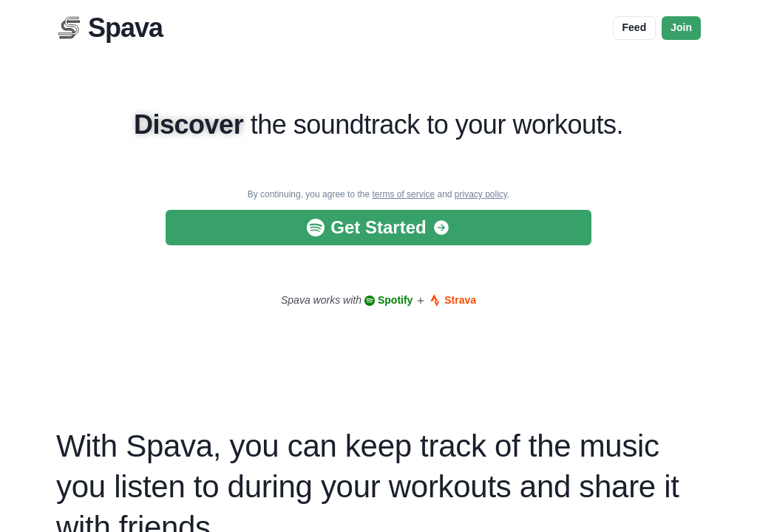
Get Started (378, 227)
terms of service (403, 194)
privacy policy (481, 194)
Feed (635, 27)
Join (681, 27)
